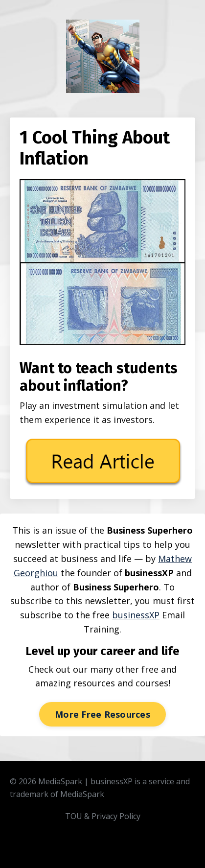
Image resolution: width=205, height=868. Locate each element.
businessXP (136, 615)
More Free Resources (102, 714)
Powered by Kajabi (102, 853)
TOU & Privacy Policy (103, 816)
